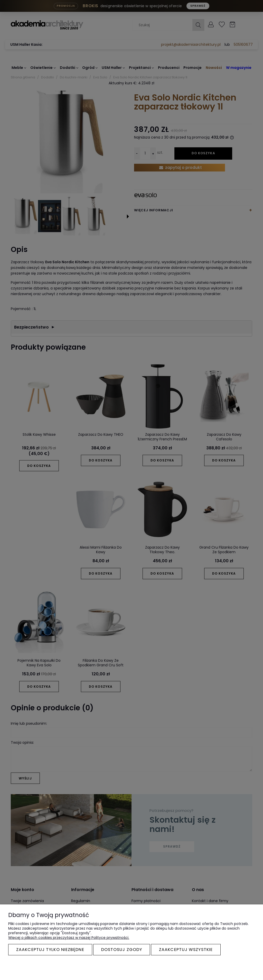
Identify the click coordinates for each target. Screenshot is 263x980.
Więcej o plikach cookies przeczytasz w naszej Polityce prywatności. (69, 938)
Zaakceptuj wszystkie (186, 950)
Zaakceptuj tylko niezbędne (50, 950)
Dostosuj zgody (122, 950)
